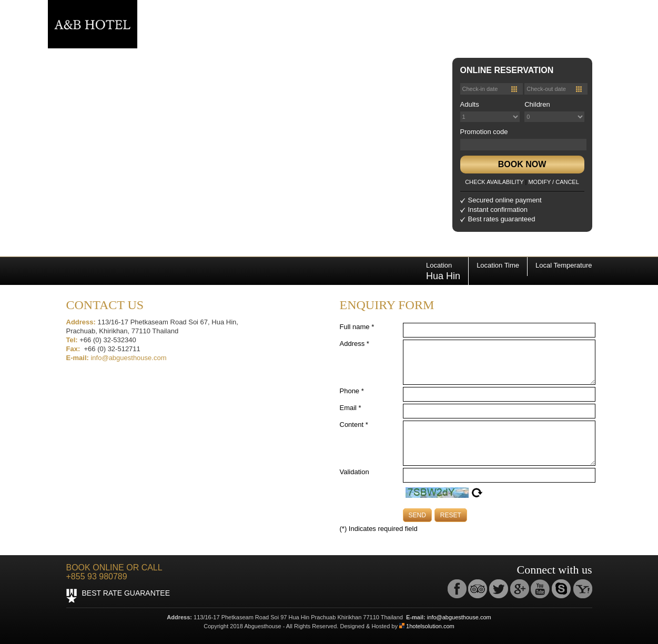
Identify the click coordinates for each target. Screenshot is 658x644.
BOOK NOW (522, 164)
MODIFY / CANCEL (553, 182)
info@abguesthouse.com (128, 358)
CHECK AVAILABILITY (494, 182)
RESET (451, 515)
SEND (417, 515)
